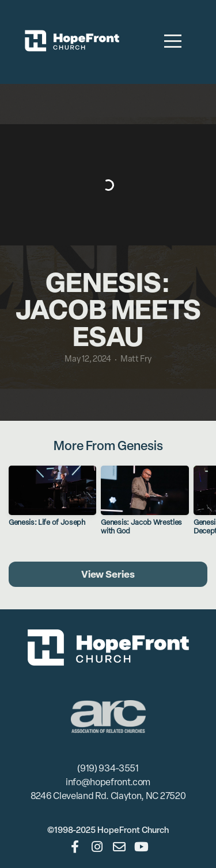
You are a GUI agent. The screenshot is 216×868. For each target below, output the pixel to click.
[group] (52, 500)
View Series (108, 574)
